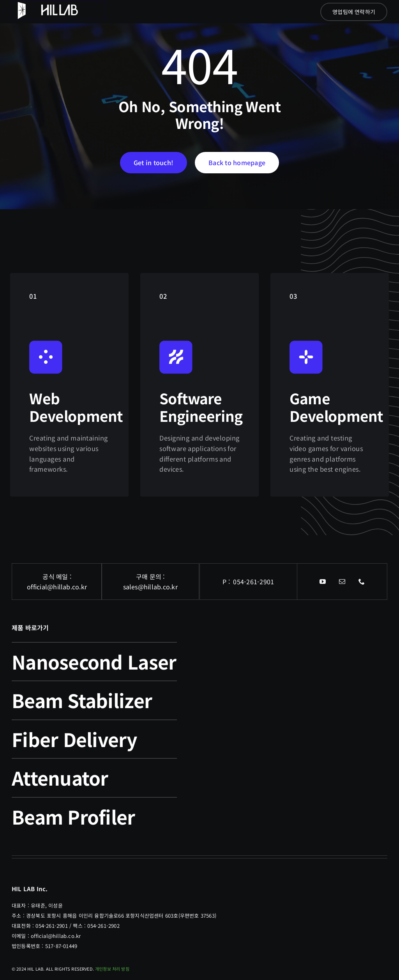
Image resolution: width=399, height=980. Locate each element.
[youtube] (323, 582)
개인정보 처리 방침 (112, 969)
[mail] (342, 582)
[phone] (362, 582)
